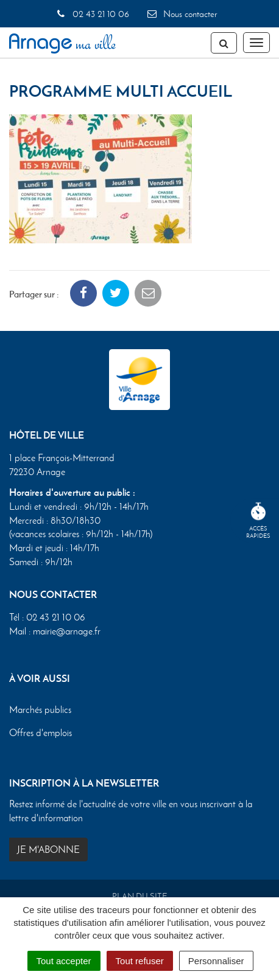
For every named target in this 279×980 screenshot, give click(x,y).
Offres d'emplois (41, 733)
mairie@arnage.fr (67, 631)
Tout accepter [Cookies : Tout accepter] (64, 961)
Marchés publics (40, 710)
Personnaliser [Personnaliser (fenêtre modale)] (216, 961)
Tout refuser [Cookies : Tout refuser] (140, 961)
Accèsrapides (258, 521)
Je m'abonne (48, 850)
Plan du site (140, 896)
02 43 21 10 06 (92, 14)
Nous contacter (182, 14)
